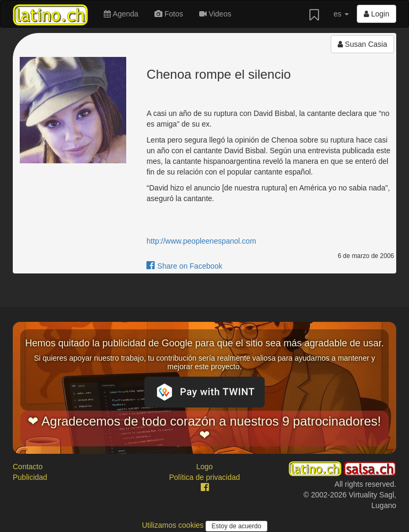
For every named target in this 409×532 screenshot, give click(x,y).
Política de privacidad (204, 477)
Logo (204, 467)
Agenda (121, 14)
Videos (215, 14)
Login (377, 14)
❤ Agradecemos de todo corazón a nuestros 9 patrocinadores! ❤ (204, 428)
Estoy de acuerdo (236, 526)
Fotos (169, 14)
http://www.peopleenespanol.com (201, 241)
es (341, 14)
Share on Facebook (184, 266)
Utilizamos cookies (174, 525)
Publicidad (30, 477)
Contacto (28, 467)
